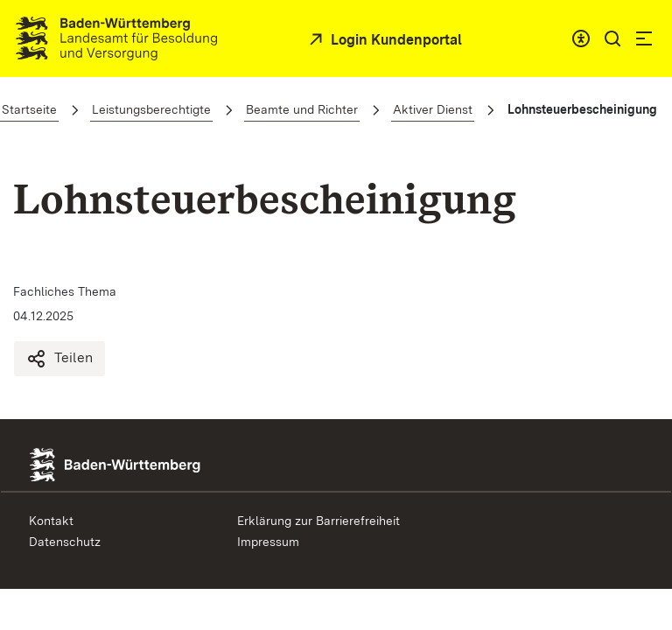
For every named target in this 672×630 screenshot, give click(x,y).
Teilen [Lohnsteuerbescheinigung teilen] (59, 359)
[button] (612, 38)
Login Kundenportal (395, 40)
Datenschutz (65, 542)
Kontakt (51, 521)
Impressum (268, 542)
